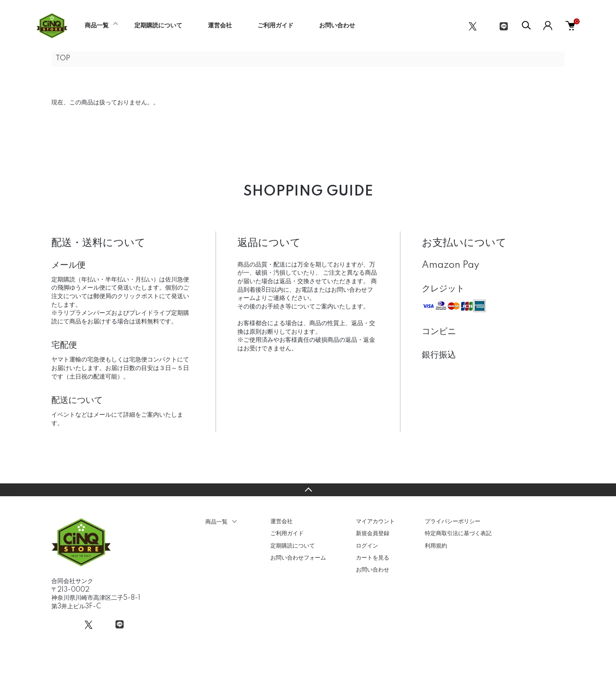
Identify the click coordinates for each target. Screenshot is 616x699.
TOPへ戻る (308, 490)
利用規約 (436, 546)
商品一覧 (97, 26)
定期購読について (158, 26)
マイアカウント (375, 521)
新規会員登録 (373, 533)
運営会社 (220, 26)
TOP (63, 59)
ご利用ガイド (275, 26)
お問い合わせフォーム (298, 558)
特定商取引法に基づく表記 (458, 533)
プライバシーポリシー (453, 521)
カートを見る (373, 558)
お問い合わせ (337, 26)
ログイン (367, 546)
